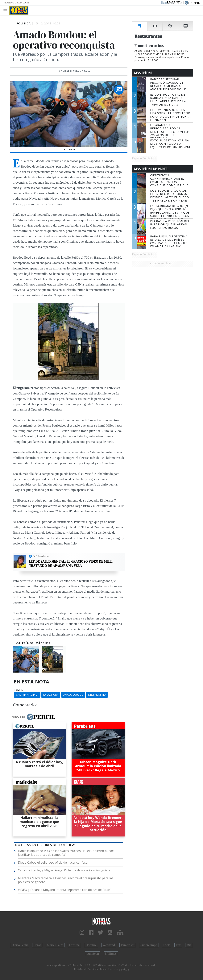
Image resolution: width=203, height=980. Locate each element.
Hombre (91, 945)
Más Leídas (143, 73)
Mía (189, 945)
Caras (37, 945)
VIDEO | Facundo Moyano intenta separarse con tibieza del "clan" (65, 890)
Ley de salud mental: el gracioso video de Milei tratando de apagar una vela (71, 563)
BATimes (111, 954)
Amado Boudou (73, 695)
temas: (19, 690)
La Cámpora (51, 695)
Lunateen (93, 954)
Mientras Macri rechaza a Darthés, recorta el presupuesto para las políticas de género (66, 880)
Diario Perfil (20, 945)
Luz (178, 945)
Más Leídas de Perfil (151, 169)
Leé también (41, 556)
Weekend (109, 945)
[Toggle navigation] (6, 10)
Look (167, 945)
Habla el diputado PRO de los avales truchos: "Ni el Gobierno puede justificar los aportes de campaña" (66, 853)
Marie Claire (55, 945)
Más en (33, 717)
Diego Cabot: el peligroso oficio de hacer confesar (53, 862)
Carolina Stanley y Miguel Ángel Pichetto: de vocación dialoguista (64, 870)
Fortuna (74, 945)
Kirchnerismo (97, 695)
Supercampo (149, 945)
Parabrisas (128, 945)
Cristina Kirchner (27, 695)
